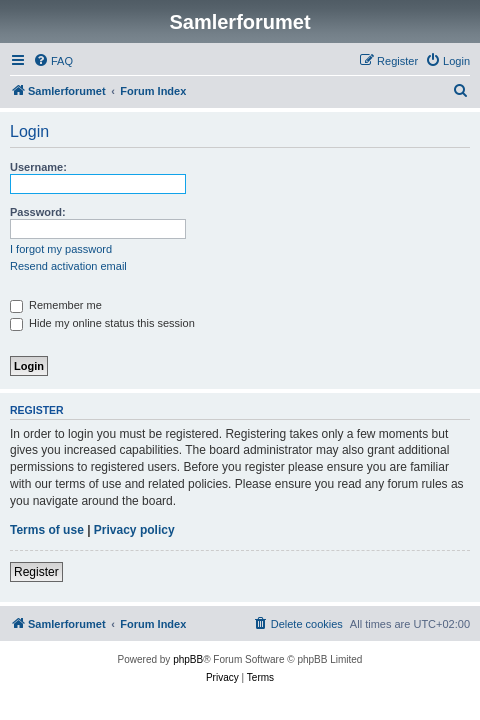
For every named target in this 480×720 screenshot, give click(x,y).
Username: (38, 167)
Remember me (56, 305)
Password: (38, 212)
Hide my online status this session (102, 323)
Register (36, 572)
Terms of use (47, 530)
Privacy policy (134, 530)
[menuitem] (53, 61)
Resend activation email (68, 266)
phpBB (188, 659)
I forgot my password (61, 249)
